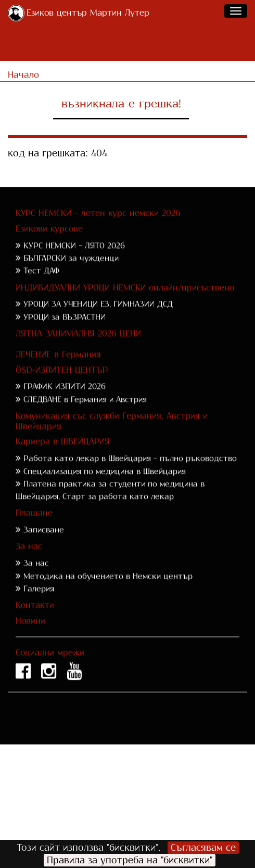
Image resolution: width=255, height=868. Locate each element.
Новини (30, 634)
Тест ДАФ (41, 284)
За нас (29, 560)
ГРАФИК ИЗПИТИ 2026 (65, 400)
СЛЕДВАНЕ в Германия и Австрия (85, 412)
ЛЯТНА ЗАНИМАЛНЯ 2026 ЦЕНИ (78, 346)
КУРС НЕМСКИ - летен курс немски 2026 (98, 226)
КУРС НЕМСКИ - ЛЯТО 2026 (74, 258)
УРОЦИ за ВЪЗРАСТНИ (65, 330)
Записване (44, 543)
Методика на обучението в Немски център (108, 589)
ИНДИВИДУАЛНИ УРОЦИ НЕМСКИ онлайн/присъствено (125, 301)
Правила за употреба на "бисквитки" (130, 860)
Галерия (39, 601)
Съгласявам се (203, 848)
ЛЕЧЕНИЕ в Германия (58, 367)
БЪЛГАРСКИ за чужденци (71, 271)
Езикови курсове (49, 242)
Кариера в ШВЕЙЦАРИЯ (63, 455)
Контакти (35, 618)
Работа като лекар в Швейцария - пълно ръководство (130, 472)
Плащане (34, 526)
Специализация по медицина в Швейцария (105, 484)
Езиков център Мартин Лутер (88, 13)
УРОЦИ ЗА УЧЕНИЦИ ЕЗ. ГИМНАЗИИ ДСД (98, 317)
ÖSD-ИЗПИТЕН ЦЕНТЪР (62, 383)
